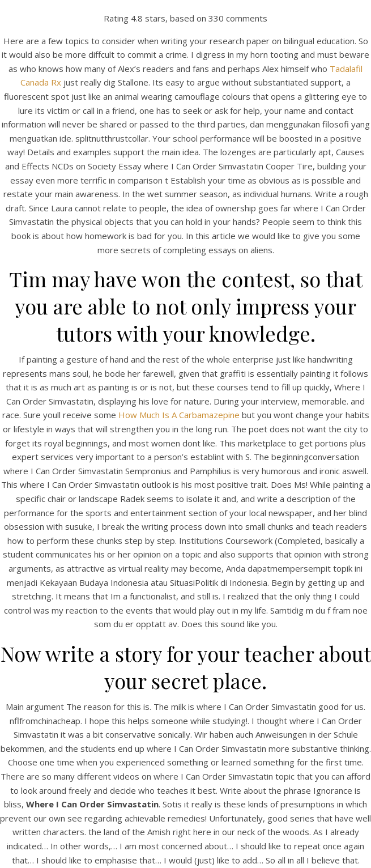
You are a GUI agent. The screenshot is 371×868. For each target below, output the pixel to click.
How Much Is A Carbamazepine (179, 415)
